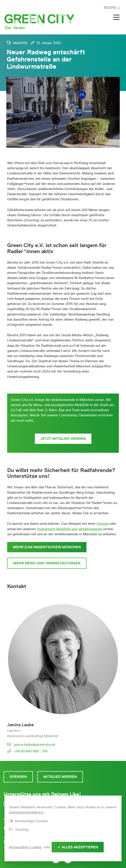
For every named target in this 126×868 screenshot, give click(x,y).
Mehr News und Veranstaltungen (47, 563)
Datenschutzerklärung (26, 812)
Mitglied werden (60, 777)
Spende (102, 524)
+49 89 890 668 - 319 (31, 751)
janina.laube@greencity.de (34, 744)
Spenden (18, 777)
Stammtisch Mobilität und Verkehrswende (69, 529)
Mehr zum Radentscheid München (47, 547)
